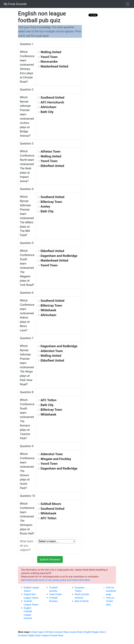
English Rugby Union (95, 632)
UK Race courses (54, 632)
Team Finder (56, 594)
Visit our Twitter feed (110, 601)
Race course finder (73, 632)
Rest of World (82, 601)
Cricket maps (37, 632)
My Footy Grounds (14, 4)
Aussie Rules (57, 635)
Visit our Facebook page (111, 591)
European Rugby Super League (33, 635)
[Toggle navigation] (128, 4)
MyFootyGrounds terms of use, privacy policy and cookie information (56, 580)
